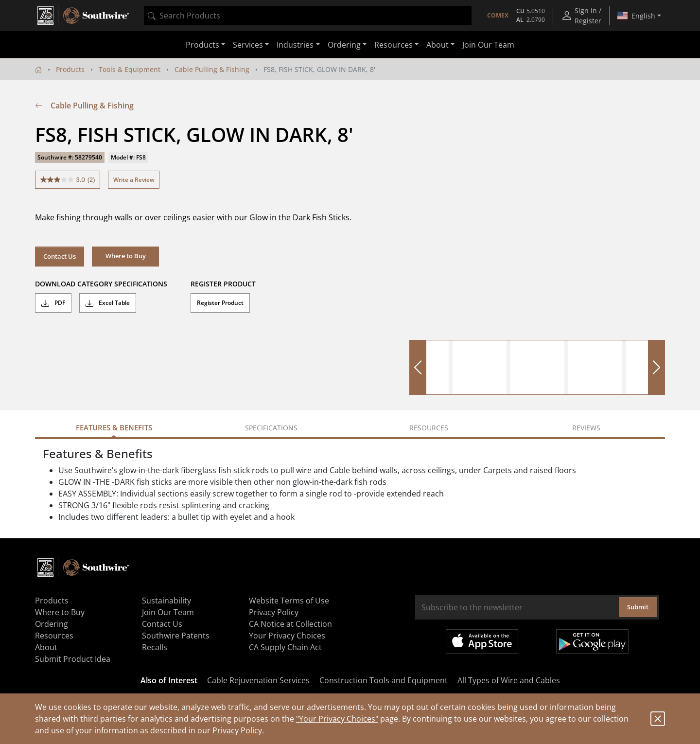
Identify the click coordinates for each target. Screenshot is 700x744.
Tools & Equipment (130, 69)
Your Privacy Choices (287, 636)
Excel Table (108, 303)
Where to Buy (60, 612)
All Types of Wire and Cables (509, 680)
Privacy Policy (237, 730)
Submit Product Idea (73, 659)
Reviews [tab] (586, 428)
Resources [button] (394, 45)
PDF (53, 303)
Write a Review (134, 180)
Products (70, 69)
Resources (54, 636)
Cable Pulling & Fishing (212, 69)
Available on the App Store (482, 641)
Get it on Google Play (592, 641)
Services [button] (248, 45)
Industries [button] (295, 45)
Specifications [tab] (271, 428)
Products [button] (202, 45)
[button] (125, 256)
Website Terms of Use (289, 601)
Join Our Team (488, 45)
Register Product (220, 303)
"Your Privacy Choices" (337, 719)
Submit (638, 607)
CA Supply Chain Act (285, 647)
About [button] (437, 45)
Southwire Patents (176, 636)
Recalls (155, 647)
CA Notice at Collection (290, 624)
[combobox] (308, 16)
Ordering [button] (344, 45)
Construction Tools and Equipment (384, 680)
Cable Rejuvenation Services (258, 680)
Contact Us (60, 256)
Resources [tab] (429, 428)
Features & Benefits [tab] (114, 427)
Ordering (52, 624)
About (46, 647)
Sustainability (166, 601)
